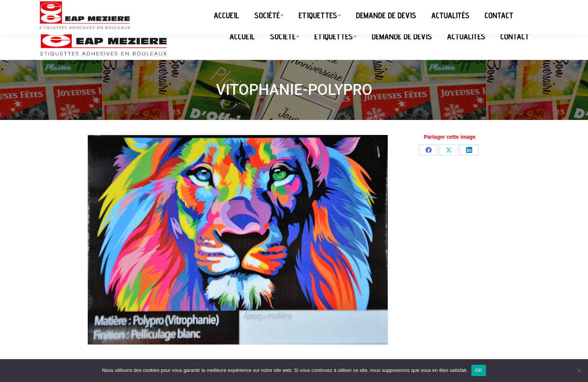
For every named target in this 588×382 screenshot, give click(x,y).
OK (479, 370)
